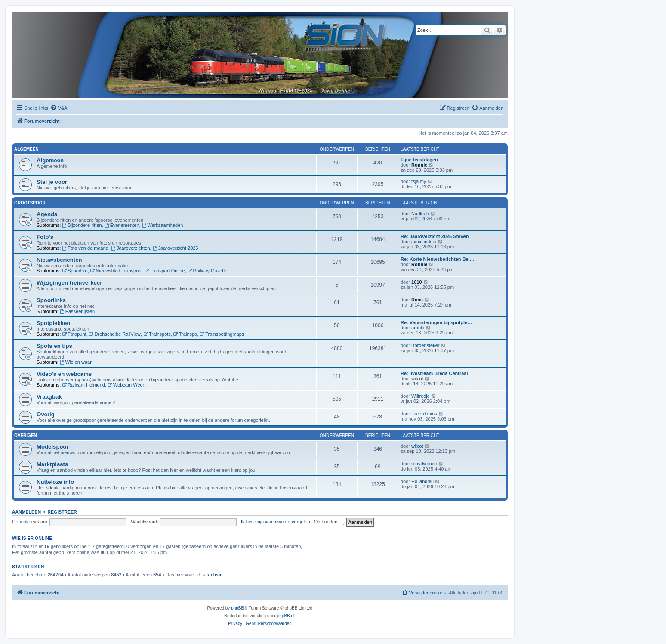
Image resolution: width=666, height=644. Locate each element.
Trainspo (185, 334)
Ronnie (419, 165)
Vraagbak (49, 397)
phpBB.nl (286, 616)
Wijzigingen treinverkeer (69, 283)
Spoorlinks (51, 300)
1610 (416, 282)
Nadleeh (420, 214)
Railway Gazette (208, 271)
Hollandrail (422, 481)
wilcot (417, 378)
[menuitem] (59, 108)
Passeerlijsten (77, 311)
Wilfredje (421, 396)
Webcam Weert (126, 385)
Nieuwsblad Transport (116, 271)
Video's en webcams (64, 374)
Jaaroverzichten (131, 248)
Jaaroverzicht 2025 (176, 248)
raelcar (214, 575)
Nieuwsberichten (59, 260)
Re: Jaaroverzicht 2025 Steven (435, 236)
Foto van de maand (85, 248)
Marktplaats (52, 464)
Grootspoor (30, 203)
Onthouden (329, 522)
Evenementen (122, 225)
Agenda (47, 214)
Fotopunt (74, 334)
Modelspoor (53, 447)
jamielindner (424, 241)
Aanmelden (26, 512)
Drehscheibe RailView (115, 334)
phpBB (237, 608)
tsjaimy (419, 181)
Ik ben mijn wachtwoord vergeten (276, 522)
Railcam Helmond (83, 385)
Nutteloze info (55, 482)
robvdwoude (424, 464)
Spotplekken (53, 323)
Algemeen (26, 149)
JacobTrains (424, 414)
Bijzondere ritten (82, 225)
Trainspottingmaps (222, 334)
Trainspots (157, 334)
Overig (46, 414)
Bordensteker (425, 345)
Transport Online (164, 271)
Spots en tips (54, 346)
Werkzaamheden (163, 225)
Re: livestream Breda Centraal (434, 373)
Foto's (45, 237)
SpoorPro (75, 271)
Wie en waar (76, 362)
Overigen (26, 435)
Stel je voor (52, 182)
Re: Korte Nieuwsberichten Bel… (438, 259)
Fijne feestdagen (419, 160)
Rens (417, 300)
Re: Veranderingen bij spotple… (436, 322)
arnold (418, 328)
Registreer (62, 512)
